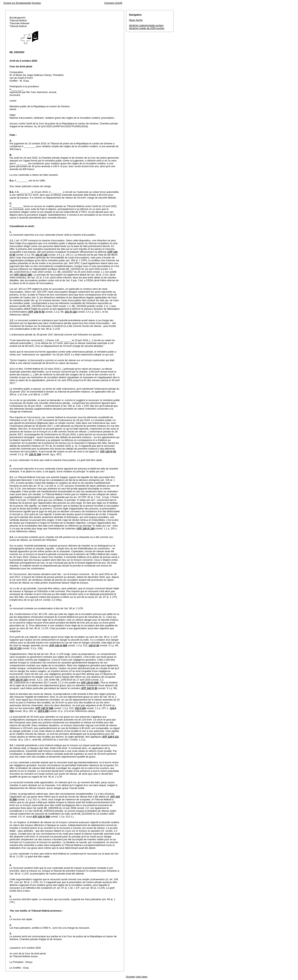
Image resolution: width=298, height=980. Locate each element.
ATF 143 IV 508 (58, 645)
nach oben (142, 977)
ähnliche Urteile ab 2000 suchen (147, 28)
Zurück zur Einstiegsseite (17, 3)
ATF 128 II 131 (111, 737)
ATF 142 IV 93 (90, 688)
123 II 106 (43, 711)
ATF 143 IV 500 (90, 683)
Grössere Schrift (113, 3)
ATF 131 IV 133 (19, 680)
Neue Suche (136, 20)
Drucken (36, 3)
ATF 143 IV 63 (37, 312)
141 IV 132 (42, 255)
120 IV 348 (35, 454)
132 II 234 (80, 708)
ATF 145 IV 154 (86, 529)
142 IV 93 (94, 645)
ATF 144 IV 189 (23, 275)
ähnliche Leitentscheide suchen (146, 25)
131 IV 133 (15, 648)
